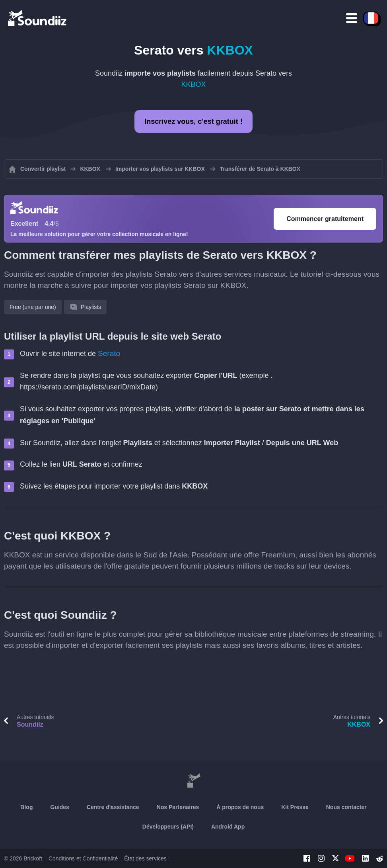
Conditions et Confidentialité (83, 858)
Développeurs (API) (168, 827)
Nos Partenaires (178, 807)
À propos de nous (240, 807)
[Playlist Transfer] (38, 18)
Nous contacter (346, 807)
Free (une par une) (33, 307)
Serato (109, 353)
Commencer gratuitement (325, 219)
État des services (145, 858)
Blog (26, 807)
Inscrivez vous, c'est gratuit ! (193, 121)
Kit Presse (295, 807)
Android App (228, 827)
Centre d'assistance (113, 807)
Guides (59, 807)
